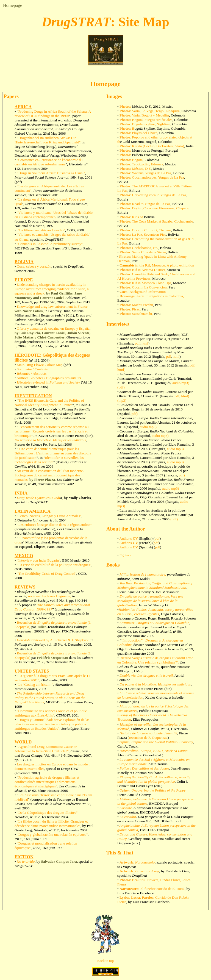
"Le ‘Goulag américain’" (35, 685)
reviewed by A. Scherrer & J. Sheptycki (60, 640)
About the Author (126, 529)
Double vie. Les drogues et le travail (146, 675)
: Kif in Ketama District (148, 270)
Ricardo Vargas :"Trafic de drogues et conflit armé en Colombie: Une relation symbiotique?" (155, 660)
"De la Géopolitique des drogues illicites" (47, 813)
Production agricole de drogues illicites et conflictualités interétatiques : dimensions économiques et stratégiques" (47, 782)
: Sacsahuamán (136, 314)
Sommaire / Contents (32, 369)
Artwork (126, 862)
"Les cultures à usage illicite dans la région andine (53, 525)
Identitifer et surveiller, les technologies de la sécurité (49, 460)
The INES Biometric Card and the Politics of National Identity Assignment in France (49, 403)
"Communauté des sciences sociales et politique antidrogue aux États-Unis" (51, 713)
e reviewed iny (48, 382)
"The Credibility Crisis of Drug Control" (46, 574)
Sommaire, (154, 623)
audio (144, 427)
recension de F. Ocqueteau (148, 738)
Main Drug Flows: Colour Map (40, 365)
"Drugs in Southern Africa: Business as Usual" (51, 173)
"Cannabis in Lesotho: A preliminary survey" (50, 244)
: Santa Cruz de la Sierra (143, 252)
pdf (137, 343)
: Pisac (129, 309)
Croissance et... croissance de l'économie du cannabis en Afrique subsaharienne (49, 162)
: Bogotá (137, 160)
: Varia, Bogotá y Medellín (150, 115)
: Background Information (142, 292)
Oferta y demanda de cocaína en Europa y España (52, 333)
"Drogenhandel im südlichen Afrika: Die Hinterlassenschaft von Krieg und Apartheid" (48, 140)
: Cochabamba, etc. (139, 248)
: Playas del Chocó (144, 133)
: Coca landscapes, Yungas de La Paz (152, 177)
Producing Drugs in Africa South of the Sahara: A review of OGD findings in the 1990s (53, 114)
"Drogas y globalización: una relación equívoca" (52, 835)
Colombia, (176, 296)
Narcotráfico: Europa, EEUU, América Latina (154, 751)
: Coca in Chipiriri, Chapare (145, 230)
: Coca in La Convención (143, 287)
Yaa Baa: (126, 583)
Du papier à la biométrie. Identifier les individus (50, 440)
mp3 (122, 400)
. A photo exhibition (180, 265)
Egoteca (125, 555)
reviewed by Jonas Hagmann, (50, 596)
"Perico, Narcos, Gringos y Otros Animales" (49, 516)
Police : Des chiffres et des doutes (144, 768)
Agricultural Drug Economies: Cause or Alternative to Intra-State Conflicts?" (46, 749)
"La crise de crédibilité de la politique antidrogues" (54, 565)
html (145, 343)
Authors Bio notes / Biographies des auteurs (48, 378)
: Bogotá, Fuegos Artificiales (151, 120)
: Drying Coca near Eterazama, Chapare (154, 208)
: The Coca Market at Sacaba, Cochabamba (156, 221)
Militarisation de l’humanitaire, (143, 574)
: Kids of (132, 217)
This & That (120, 853)
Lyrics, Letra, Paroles (136, 897)
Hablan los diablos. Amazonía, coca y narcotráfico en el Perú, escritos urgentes (155, 612)
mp (178, 449)
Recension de (27, 622)
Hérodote (24, 640)
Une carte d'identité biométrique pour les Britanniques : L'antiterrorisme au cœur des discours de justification (53, 453)
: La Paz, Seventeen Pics (143, 234)
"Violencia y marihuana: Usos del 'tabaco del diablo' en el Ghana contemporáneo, (54, 215)
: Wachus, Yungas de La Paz (151, 173)
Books (113, 565)
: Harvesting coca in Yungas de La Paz (158, 195)
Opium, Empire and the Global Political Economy (156, 742)
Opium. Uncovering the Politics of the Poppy (152, 790)
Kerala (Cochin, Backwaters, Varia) (158, 146)
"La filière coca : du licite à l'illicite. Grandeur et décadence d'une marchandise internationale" (51, 824)
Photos (125, 106)
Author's (129, 538)
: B (132, 128)
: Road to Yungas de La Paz (145, 204)
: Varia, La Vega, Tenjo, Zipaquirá (155, 111)
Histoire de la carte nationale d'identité (148, 733)
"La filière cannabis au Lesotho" (41, 230)
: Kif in (136, 283)
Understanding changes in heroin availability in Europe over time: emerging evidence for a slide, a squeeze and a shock (52, 289)
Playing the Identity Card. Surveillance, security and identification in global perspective (154, 779)
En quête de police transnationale (62, 622)
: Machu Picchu (136, 305)
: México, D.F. (141, 169)
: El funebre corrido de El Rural (161, 889)
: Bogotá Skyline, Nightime (150, 124)
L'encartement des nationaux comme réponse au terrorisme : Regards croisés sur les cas (52, 429)
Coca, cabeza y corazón (34, 266)
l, (130, 414)
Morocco (158, 265)
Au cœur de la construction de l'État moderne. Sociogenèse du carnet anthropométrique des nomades (49, 475)
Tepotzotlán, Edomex (148, 164)
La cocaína (128, 817)
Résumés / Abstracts (32, 374)
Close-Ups (163, 283)
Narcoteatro (129, 889)
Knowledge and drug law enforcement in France (52, 306)
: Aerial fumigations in (144, 296)
